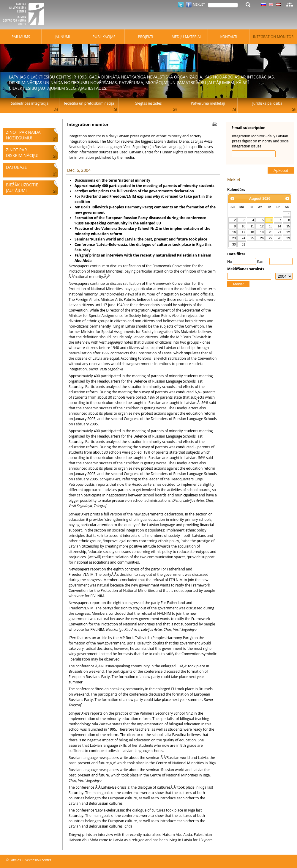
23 (234, 238)
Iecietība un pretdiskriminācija (89, 103)
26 (262, 238)
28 (279, 238)
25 (252, 238)
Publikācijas (104, 37)
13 (271, 226)
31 (244, 244)
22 (288, 232)
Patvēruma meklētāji (208, 103)
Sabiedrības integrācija (30, 103)
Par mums (21, 37)
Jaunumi (62, 37)
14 (279, 226)
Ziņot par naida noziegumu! (23, 135)
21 (279, 232)
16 (234, 232)
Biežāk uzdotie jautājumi (22, 188)
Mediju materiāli (187, 37)
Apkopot (281, 170)
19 (262, 232)
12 (262, 226)
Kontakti (229, 37)
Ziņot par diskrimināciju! (22, 152)
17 (244, 232)
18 (252, 232)
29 (288, 238)
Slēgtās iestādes (149, 103)
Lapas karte (290, 4)
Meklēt (238, 284)
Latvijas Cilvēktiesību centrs (25, 15)
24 (244, 238)
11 (252, 226)
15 (288, 226)
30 (234, 244)
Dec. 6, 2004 (79, 170)
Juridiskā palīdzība (267, 103)
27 (271, 238)
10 (244, 226)
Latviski (278, 4)
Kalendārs (236, 190)
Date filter (236, 254)
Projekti (145, 37)
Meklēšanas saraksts (246, 269)
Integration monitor (273, 37)
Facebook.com (189, 5)
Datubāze (16, 167)
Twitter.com (181, 5)
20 (271, 232)
